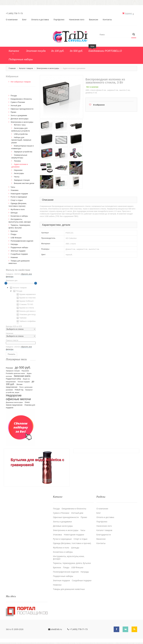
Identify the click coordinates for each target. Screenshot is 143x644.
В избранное (99, 104)
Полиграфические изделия (22, 240)
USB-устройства (21, 133)
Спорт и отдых (17, 200)
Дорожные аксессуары (14, 402)
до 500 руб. (23, 367)
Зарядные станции (22, 179)
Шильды (14, 212)
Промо (13, 112)
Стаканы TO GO (25, 304)
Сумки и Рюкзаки (18, 102)
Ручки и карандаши (19, 196)
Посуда (14, 95)
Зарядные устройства (23, 151)
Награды (14, 244)
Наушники (18, 170)
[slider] (6, 283)
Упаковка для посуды (27, 314)
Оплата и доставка (40, 19)
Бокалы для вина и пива (28, 311)
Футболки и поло (18, 209)
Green (27, 402)
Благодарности (104, 533)
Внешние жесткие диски (24, 183)
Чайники (21, 317)
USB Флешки (16, 237)
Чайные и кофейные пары (29, 321)
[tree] (21, 304)
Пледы (13, 234)
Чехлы (17, 176)
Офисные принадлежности (22, 108)
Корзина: (129, 13)
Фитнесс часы (20, 124)
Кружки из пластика (26, 297)
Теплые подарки (24, 381)
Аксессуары (19, 173)
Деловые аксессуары (20, 118)
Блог (24, 19)
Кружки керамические (27, 294)
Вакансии (93, 19)
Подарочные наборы (19, 247)
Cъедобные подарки (19, 254)
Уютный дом (16, 105)
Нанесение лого (77, 19)
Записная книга (22, 376)
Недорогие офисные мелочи (18, 397)
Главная (12, 68)
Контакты (107, 19)
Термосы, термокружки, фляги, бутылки (72, 562)
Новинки (14, 257)
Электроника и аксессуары (48, 68)
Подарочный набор (13, 378)
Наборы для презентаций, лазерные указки (21, 139)
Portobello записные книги (15, 373)
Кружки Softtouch (25, 301)
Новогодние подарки (19, 193)
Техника (17, 160)
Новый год (19, 389)
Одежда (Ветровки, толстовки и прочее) (72, 542)
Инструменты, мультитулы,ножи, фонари (69, 556)
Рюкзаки (9, 367)
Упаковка (14, 190)
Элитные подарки (18, 250)
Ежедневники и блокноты (21, 98)
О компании (12, 19)
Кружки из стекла (25, 307)
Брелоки (14, 231)
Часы (13, 186)
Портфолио (59, 19)
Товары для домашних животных (69, 588)
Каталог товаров (26, 68)
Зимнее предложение (14, 405)
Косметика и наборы (19, 215)
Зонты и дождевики (19, 115)
